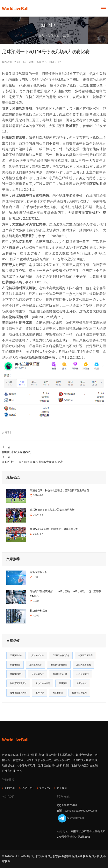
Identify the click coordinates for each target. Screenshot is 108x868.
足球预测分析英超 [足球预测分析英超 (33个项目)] (61, 655)
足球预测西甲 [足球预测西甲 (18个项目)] (38, 674)
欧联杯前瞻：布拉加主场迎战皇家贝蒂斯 (52, 510)
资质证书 (44, 788)
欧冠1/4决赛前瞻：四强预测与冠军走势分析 (54, 529)
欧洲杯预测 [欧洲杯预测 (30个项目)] (15, 665)
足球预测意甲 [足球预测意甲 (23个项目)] (36, 665)
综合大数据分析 (39, 572)
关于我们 (62, 788)
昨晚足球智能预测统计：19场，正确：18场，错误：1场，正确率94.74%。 (65, 594)
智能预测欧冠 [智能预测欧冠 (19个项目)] (16, 674)
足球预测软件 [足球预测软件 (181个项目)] (16, 655)
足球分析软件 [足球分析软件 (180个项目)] (38, 655)
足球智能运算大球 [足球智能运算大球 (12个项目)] (18, 693)
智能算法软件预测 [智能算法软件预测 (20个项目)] (59, 665)
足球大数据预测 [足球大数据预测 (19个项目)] (84, 665)
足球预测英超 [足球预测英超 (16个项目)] (82, 674)
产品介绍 (27, 788)
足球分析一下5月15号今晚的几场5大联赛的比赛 (33, 462)
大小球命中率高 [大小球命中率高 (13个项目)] (43, 683)
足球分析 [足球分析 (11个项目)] (40, 693)
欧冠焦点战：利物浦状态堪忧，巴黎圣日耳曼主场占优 (60, 490)
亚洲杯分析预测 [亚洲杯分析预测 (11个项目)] (79, 693)
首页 (41, 35)
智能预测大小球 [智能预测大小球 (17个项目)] (60, 674)
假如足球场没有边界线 (16, 452)
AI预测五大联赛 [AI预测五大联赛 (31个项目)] (85, 655)
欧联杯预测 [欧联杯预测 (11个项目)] (58, 693)
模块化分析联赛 (39, 611)
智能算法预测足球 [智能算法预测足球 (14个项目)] (18, 683)
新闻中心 (54, 35)
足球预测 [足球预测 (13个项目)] (63, 683)
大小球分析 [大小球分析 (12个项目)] (81, 683)
